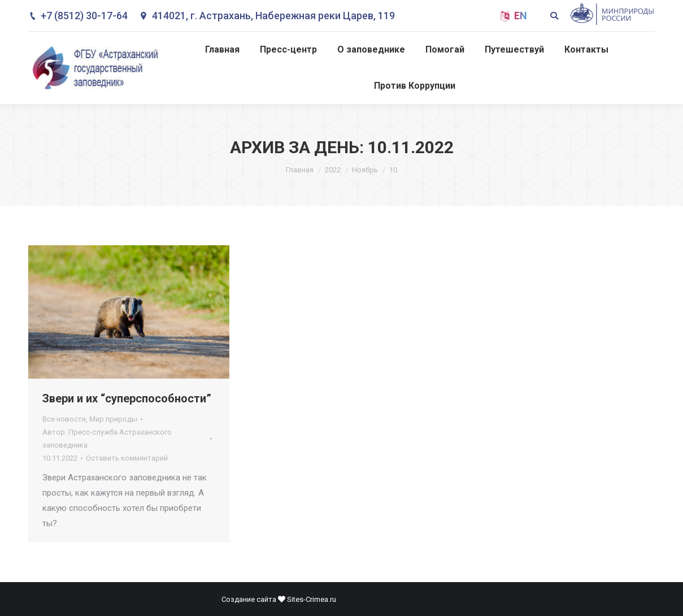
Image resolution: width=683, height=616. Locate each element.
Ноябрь (365, 170)
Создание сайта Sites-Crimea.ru (279, 599)
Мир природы (113, 419)
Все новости (64, 419)
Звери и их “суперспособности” (127, 398)
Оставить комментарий (127, 458)
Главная (300, 170)
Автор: (107, 439)
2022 (333, 170)
